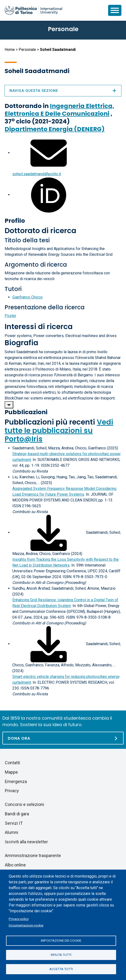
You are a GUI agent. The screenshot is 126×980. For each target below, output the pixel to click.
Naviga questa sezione (63, 91)
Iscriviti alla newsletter (26, 842)
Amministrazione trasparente (33, 855)
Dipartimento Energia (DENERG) (55, 129)
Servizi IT (14, 823)
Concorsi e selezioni (24, 804)
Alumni (11, 832)
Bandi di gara (17, 814)
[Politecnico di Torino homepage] (33, 10)
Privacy (12, 791)
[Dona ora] (63, 738)
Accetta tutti (61, 969)
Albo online (15, 865)
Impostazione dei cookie (61, 940)
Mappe (11, 772)
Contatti (12, 763)
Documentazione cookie (26, 925)
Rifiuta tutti (61, 955)
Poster (10, 316)
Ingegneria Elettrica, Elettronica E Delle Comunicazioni (59, 110)
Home (10, 50)
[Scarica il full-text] (49, 532)
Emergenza (16, 781)
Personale (27, 50)
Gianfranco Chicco (27, 297)
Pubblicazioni (26, 412)
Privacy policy (19, 919)
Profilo (15, 221)
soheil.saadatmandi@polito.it (37, 174)
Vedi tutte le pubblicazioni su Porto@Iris (59, 431)
